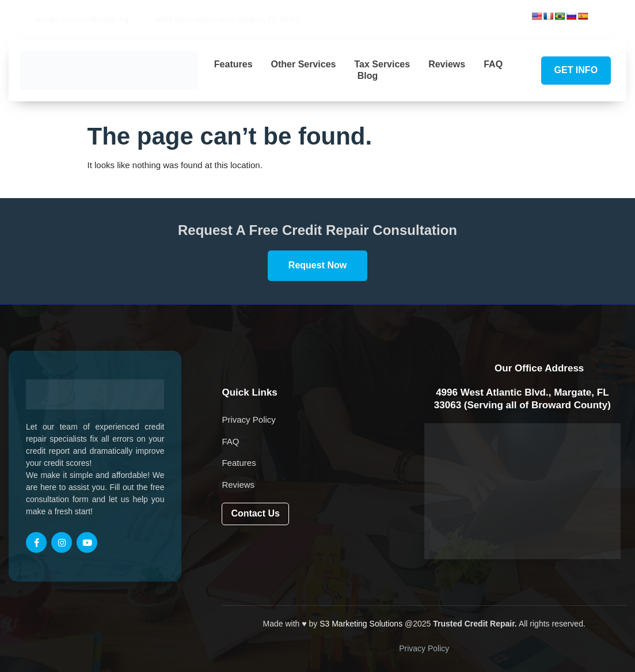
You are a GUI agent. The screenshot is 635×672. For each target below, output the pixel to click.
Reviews (447, 64)
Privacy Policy (424, 648)
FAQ (493, 64)
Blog (368, 76)
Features (233, 64)
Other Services (304, 64)
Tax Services (382, 64)
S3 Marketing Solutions (361, 624)
